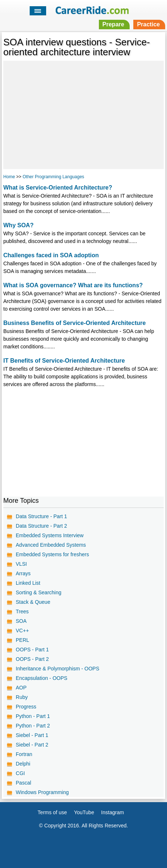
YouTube (84, 812)
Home (9, 177)
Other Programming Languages (53, 177)
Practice (148, 24)
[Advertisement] (83, 114)
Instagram (112, 812)
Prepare (114, 24)
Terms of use (52, 812)
